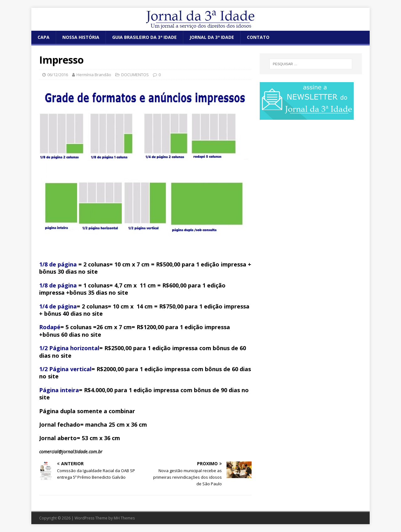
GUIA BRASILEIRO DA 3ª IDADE (144, 37)
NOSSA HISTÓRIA (81, 37)
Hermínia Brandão (94, 75)
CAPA (44, 37)
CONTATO (258, 37)
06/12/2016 (58, 75)
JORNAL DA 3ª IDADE (212, 37)
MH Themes (124, 518)
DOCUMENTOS (135, 75)
